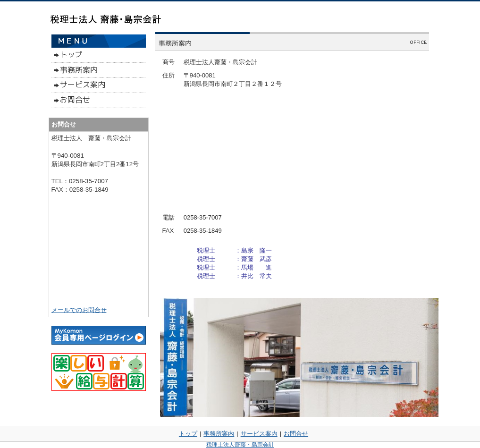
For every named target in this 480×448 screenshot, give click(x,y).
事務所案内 (219, 434)
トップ (188, 434)
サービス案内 (259, 434)
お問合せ (296, 434)
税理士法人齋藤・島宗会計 (240, 445)
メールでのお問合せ (79, 310)
